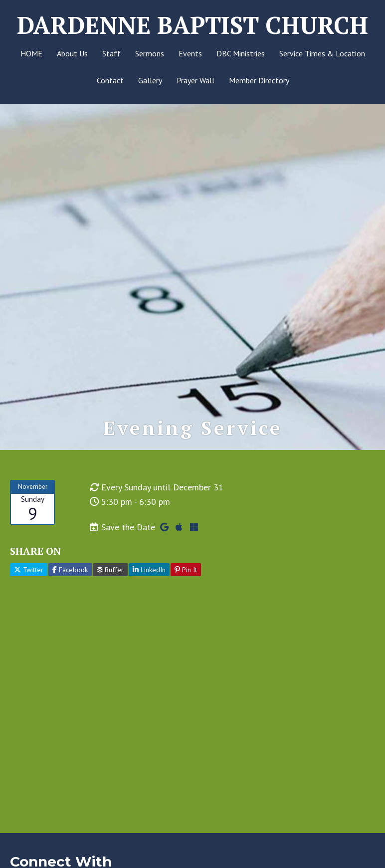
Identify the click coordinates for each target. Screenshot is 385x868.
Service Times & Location (322, 53)
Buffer (110, 570)
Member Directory (259, 80)
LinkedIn (149, 570)
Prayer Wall (195, 80)
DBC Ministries (241, 53)
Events (190, 53)
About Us (72, 53)
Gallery (150, 80)
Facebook (70, 570)
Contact (110, 80)
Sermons (150, 53)
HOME (31, 53)
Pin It (186, 570)
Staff (111, 53)
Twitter (29, 570)
